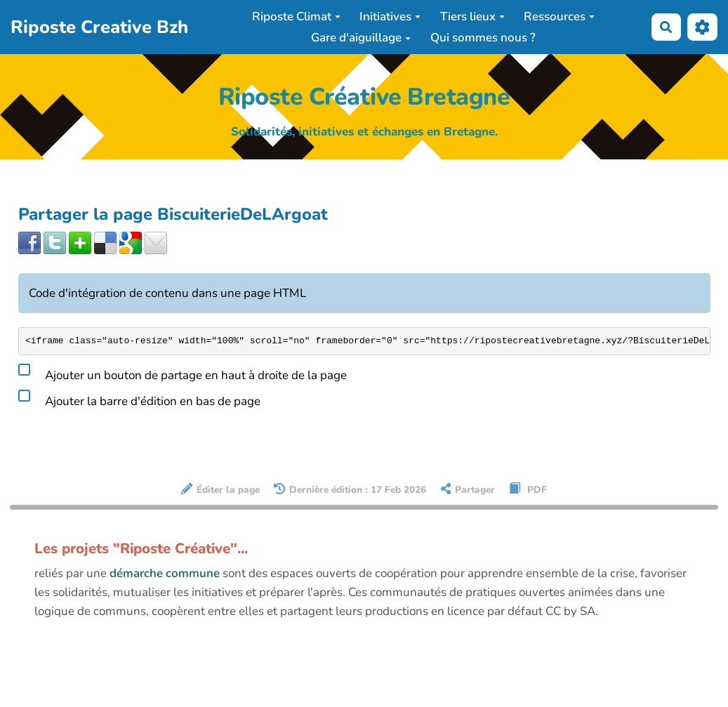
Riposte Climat (296, 16)
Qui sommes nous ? (483, 38)
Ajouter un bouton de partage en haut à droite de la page (183, 373)
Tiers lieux (472, 16)
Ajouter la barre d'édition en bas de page (139, 399)
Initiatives (390, 16)
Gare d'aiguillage (361, 38)
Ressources (559, 16)
